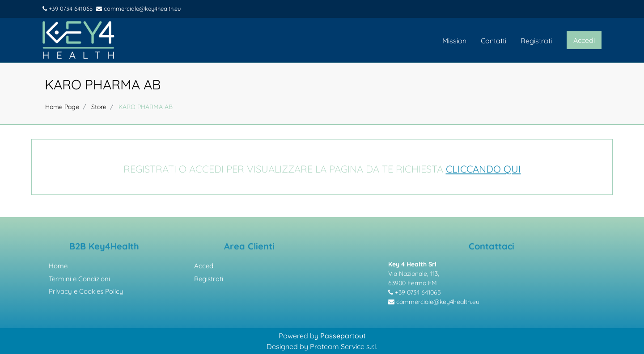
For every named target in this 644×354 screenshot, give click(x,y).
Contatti (494, 41)
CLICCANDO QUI (483, 170)
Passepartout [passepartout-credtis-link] (343, 336)
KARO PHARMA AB (103, 84)
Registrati (536, 41)
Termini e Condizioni (79, 280)
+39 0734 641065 (68, 8)
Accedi (204, 268)
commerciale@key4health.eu (138, 8)
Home (58, 268)
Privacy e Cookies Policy (86, 293)
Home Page (62, 107)
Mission (454, 41)
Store (99, 107)
